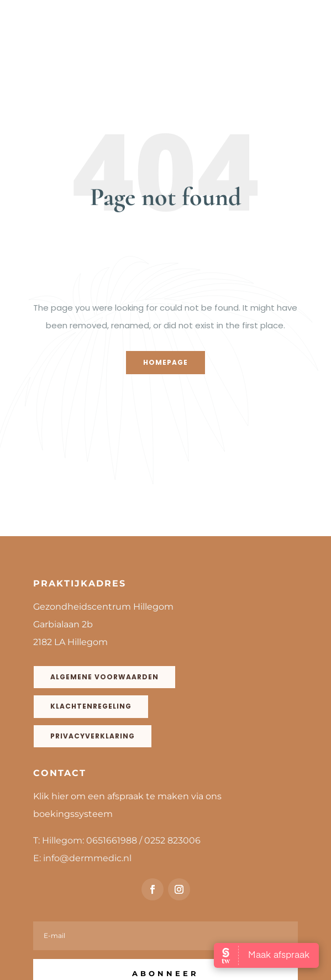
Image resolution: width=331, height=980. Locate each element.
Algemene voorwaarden (104, 677)
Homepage (165, 362)
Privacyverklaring (93, 736)
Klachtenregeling (91, 706)
